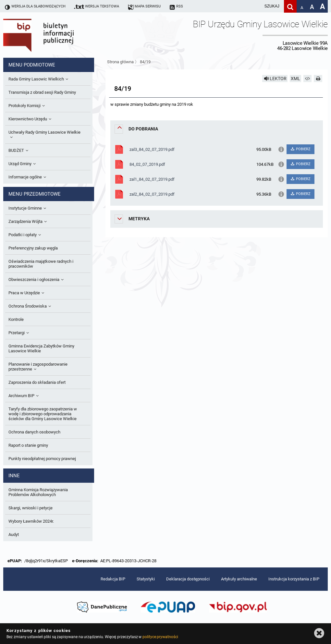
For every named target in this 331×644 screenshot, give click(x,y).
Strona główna (120, 62)
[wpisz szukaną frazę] (256, 6)
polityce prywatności (160, 637)
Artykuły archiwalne (239, 579)
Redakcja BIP (113, 579)
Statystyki (146, 579)
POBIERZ (300, 149)
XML (295, 79)
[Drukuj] (318, 79)
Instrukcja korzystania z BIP (294, 579)
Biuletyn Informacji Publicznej (57, 35)
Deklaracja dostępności (188, 579)
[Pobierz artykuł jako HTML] (308, 79)
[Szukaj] (290, 6)
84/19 (145, 62)
